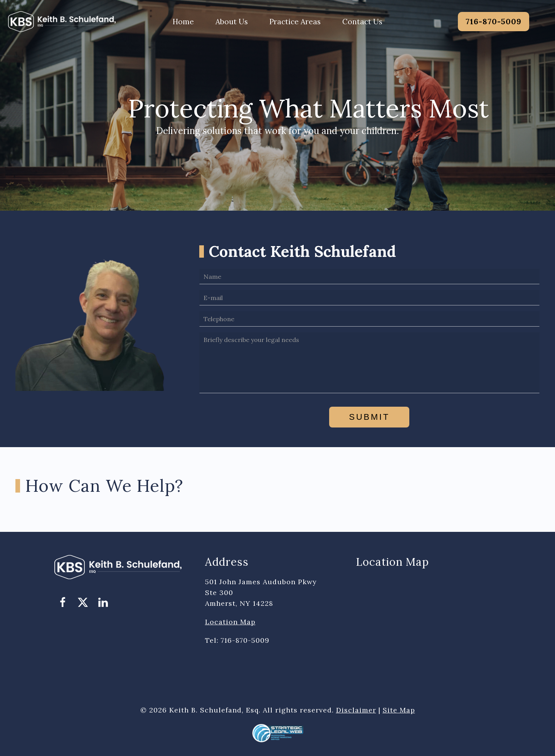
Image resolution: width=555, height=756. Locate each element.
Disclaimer (356, 710)
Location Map (230, 622)
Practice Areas (295, 22)
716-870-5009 (494, 21)
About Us (232, 22)
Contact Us (362, 22)
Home (183, 22)
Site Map (399, 710)
